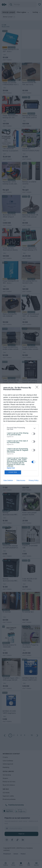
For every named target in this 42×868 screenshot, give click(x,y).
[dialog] (21, 434)
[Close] (38, 388)
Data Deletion (8, 480)
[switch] (33, 434)
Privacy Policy (34, 480)
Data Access (21, 480)
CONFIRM (13, 472)
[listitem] (21, 428)
